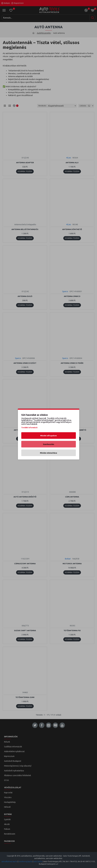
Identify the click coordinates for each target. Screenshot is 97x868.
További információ (29, 427)
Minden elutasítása (48, 453)
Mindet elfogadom (48, 435)
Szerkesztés (49, 444)
